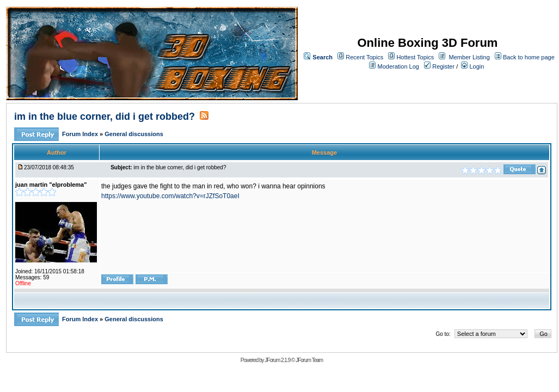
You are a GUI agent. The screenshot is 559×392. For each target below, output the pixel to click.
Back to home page (529, 57)
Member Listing (469, 57)
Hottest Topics (415, 57)
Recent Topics (364, 57)
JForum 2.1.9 (277, 360)
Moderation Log (398, 66)
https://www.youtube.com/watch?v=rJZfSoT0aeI (170, 196)
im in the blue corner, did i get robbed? (105, 117)
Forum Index (81, 134)
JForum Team (309, 360)
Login (472, 66)
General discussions (134, 134)
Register (439, 66)
